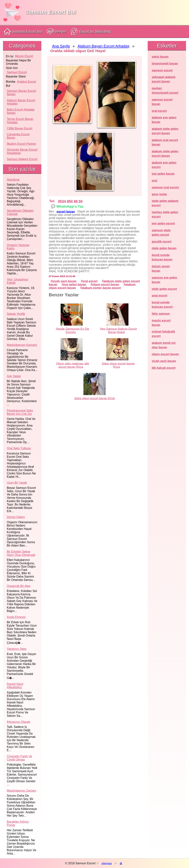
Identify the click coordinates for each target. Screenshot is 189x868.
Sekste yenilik (16, 314)
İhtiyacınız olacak (18, 722)
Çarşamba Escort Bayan (18, 136)
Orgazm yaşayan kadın (18, 247)
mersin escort (24, 56)
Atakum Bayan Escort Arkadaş (21, 102)
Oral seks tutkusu (19, 448)
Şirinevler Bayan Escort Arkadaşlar (22, 151)
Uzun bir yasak (17, 483)
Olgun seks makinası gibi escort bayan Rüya (73, 365)
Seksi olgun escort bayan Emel (94, 398)
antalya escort (26, 82)
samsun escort (17, 72)
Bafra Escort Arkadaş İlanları (21, 111)
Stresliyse (13, 180)
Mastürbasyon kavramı (22, 345)
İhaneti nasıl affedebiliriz (15, 686)
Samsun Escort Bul (51, 12)
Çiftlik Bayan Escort (20, 128)
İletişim (57, 32)
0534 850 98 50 (70, 201)
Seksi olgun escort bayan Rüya (118, 365)
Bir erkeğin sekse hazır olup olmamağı (21, 553)
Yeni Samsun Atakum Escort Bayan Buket (118, 330)
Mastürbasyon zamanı (22, 791)
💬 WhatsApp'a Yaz (67, 206)
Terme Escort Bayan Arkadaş (20, 121)
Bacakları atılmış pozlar (18, 823)
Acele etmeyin (16, 617)
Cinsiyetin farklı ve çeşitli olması (19, 758)
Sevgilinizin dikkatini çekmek (20, 212)
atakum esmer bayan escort (101, 288)
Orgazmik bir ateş (19, 586)
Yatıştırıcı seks (17, 649)
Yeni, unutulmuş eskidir (18, 281)
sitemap (107, 863)
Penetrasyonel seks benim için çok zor (20, 412)
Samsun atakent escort (22, 159)
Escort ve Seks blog (91, 32)
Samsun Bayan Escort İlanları (21, 93)
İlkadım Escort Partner (21, 144)
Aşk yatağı (14, 376)
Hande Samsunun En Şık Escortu (73, 330)
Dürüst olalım (16, 517)
